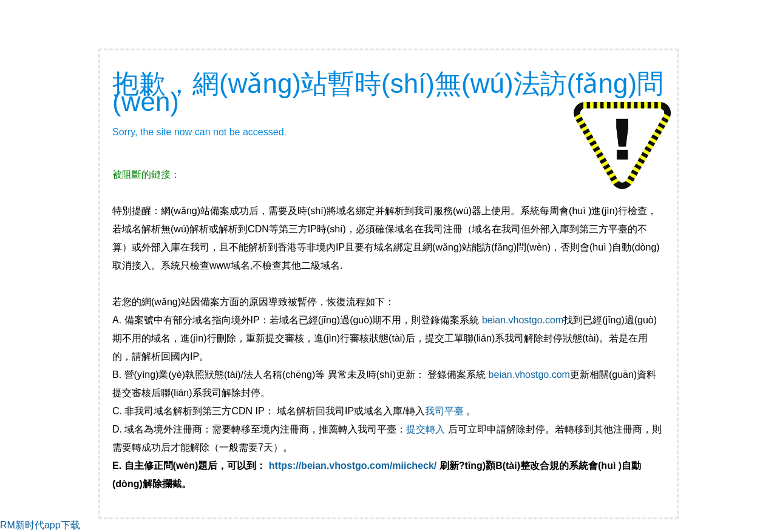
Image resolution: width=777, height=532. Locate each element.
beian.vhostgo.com (523, 320)
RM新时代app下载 (40, 525)
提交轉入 (426, 429)
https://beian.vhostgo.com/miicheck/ (353, 466)
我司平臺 (446, 411)
